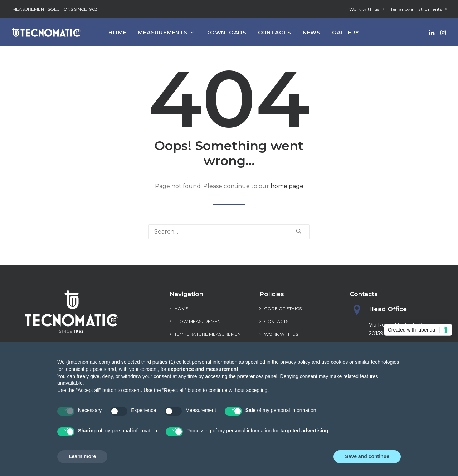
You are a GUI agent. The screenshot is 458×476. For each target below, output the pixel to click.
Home (117, 32)
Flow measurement (199, 321)
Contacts (275, 32)
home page (287, 186)
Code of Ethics (283, 308)
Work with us (367, 9)
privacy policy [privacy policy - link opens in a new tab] (295, 362)
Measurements (166, 32)
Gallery (346, 32)
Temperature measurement (209, 334)
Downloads (226, 32)
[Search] (229, 232)
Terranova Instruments (418, 9)
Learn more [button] (82, 456)
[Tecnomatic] (46, 32)
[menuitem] (367, 9)
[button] (432, 32)
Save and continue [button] (367, 456)
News (312, 32)
